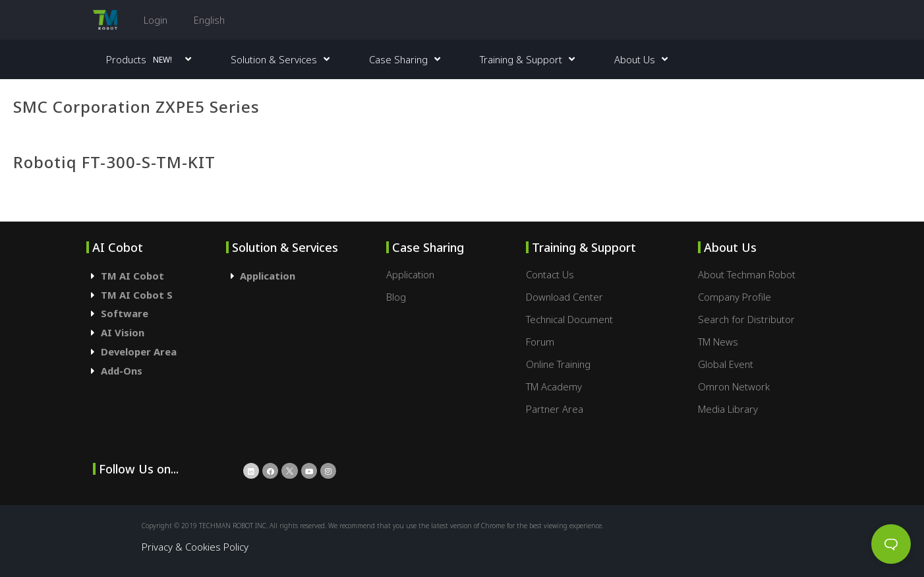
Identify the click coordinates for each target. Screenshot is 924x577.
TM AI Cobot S (137, 295)
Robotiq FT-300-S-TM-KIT (114, 162)
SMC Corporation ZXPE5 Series (136, 106)
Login (156, 20)
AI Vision (123, 332)
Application (268, 276)
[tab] (156, 276)
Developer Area (139, 351)
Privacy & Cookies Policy (195, 547)
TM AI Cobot (132, 276)
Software (125, 313)
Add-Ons (122, 371)
